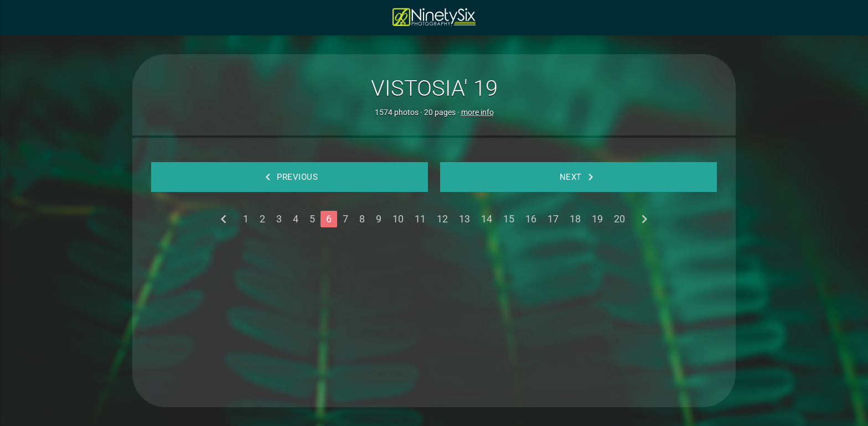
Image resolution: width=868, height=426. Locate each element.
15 (509, 219)
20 (619, 219)
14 (487, 219)
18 (575, 219)
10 (398, 219)
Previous (290, 177)
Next (579, 177)
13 (464, 219)
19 (597, 219)
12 (442, 219)
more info (477, 112)
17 (553, 219)
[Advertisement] (434, 313)
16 (531, 219)
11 (420, 219)
